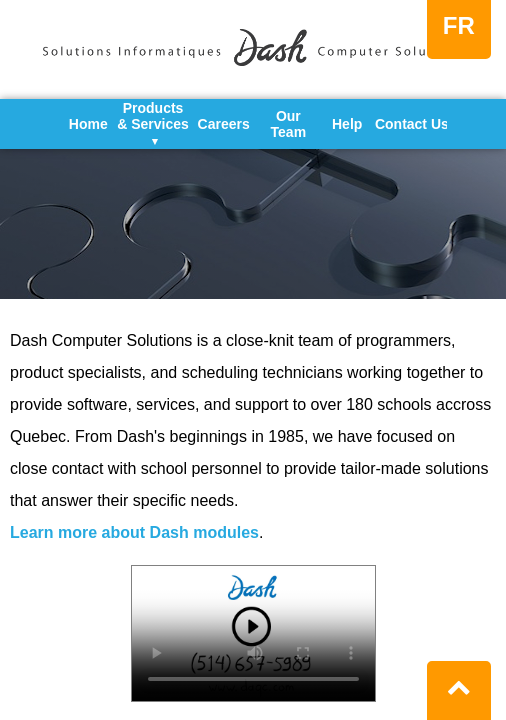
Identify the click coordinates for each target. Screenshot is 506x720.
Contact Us (412, 124)
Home (88, 124)
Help (347, 124)
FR (459, 25)
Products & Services (153, 124)
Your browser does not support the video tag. (253, 633)
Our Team (289, 124)
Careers (224, 124)
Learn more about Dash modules (134, 532)
